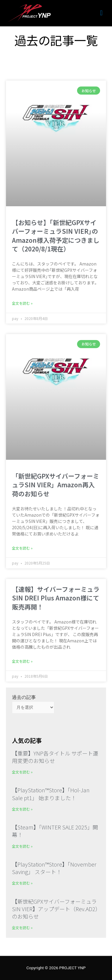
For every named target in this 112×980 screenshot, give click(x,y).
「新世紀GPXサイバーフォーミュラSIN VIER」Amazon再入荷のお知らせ (56, 485)
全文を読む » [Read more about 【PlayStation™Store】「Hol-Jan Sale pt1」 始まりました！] (22, 809)
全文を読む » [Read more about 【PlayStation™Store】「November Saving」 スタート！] (22, 883)
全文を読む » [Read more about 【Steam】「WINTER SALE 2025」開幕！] (22, 846)
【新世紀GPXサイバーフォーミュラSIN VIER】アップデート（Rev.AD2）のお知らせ (55, 909)
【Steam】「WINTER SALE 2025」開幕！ (55, 831)
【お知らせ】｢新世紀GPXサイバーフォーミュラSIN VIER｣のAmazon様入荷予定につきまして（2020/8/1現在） (56, 236)
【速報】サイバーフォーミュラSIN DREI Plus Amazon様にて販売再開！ (56, 598)
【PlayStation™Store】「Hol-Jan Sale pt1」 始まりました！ (51, 794)
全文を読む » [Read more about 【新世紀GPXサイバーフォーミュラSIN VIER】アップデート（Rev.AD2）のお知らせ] (22, 927)
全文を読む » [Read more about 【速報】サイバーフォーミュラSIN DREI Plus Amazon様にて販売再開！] (22, 661)
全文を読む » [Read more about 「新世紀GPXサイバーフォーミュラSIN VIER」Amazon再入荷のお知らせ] (22, 548)
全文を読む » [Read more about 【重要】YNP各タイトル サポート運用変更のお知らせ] (22, 772)
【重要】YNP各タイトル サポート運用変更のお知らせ (55, 757)
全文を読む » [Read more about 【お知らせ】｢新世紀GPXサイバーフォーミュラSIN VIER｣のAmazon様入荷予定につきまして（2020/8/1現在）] (22, 303)
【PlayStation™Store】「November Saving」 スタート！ (54, 868)
